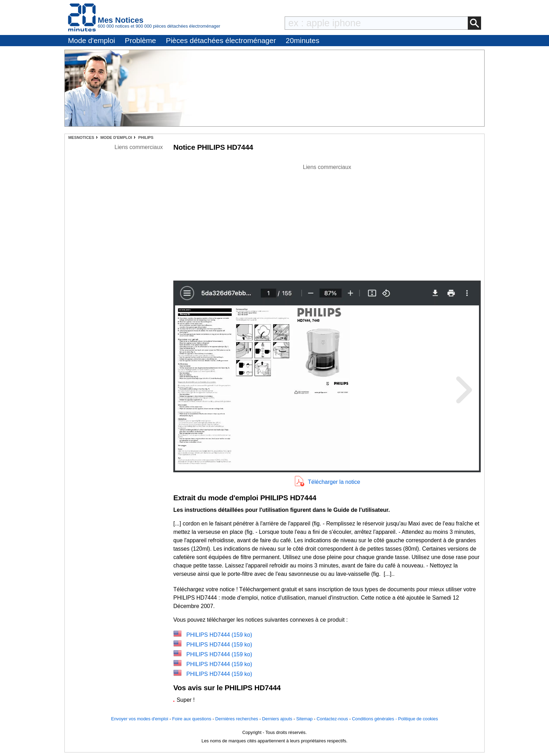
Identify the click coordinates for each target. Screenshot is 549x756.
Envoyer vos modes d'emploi (140, 719)
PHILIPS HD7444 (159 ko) (219, 635)
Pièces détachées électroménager (221, 40)
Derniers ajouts (277, 719)
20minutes (303, 40)
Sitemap (304, 719)
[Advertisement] (327, 220)
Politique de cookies (418, 719)
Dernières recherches (237, 719)
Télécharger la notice (334, 482)
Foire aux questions (192, 719)
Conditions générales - (375, 719)
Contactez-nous (332, 719)
